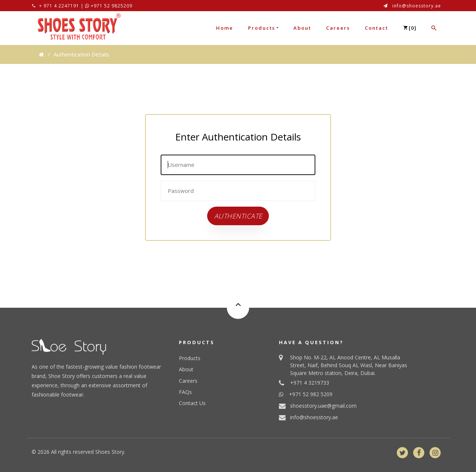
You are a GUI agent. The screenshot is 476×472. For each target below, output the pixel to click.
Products (262, 28)
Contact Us (192, 403)
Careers (338, 28)
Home (225, 28)
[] (410, 28)
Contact (377, 28)
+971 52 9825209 (109, 6)
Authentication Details (81, 54)
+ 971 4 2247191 (59, 6)
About (302, 28)
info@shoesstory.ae (417, 6)
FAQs (185, 392)
